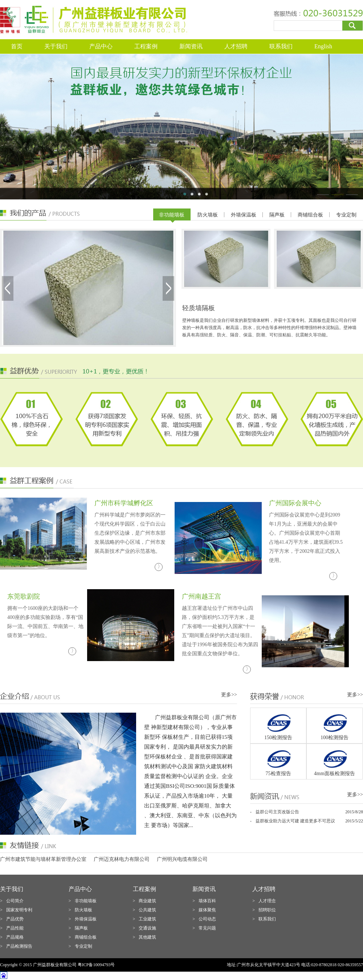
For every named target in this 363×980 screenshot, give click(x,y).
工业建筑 (147, 919)
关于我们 (56, 46)
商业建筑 (147, 901)
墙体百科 (207, 901)
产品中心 (101, 46)
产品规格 (15, 937)
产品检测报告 (19, 946)
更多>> (229, 695)
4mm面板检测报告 (335, 774)
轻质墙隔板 (199, 308)
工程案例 (146, 46)
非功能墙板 (172, 215)
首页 (17, 46)
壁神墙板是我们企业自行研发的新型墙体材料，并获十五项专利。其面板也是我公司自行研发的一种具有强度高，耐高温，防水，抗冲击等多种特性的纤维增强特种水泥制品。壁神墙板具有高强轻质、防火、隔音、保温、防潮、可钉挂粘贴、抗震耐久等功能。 (269, 328)
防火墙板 (208, 215)
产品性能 (15, 928)
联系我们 (281, 46)
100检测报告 (335, 738)
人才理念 (267, 901)
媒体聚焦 (207, 910)
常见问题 (207, 928)
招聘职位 (267, 910)
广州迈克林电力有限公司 (122, 859)
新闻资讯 (191, 46)
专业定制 (346, 215)
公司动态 (207, 919)
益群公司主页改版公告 (277, 812)
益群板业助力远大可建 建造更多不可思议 (295, 821)
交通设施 (147, 928)
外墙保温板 (244, 215)
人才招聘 (236, 46)
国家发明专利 (19, 910)
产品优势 (15, 919)
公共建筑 (147, 910)
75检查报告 (278, 774)
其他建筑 (147, 937)
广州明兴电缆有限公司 (182, 859)
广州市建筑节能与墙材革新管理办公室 (43, 859)
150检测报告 (278, 738)
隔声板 (277, 215)
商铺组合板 (310, 215)
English (323, 46)
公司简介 (15, 901)
